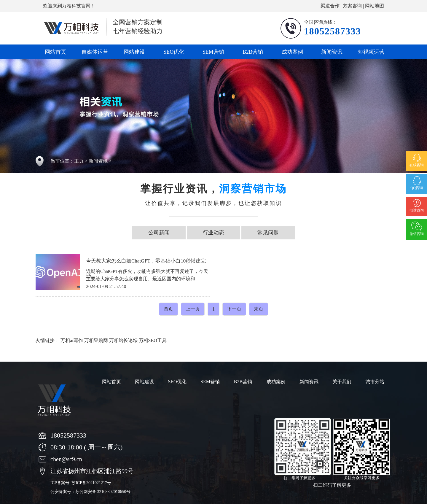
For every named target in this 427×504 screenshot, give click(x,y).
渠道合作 (330, 6)
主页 (79, 161)
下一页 (234, 309)
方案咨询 (352, 6)
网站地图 (375, 6)
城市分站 (375, 382)
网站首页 (55, 52)
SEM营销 (213, 52)
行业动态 (213, 233)
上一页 (193, 309)
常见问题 (268, 233)
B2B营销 (253, 52)
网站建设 (134, 52)
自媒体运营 (95, 52)
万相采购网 (96, 340)
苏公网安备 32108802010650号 (103, 492)
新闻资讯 (332, 52)
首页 (168, 309)
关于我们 (342, 382)
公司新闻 (159, 233)
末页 (259, 309)
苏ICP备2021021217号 (91, 483)
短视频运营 (371, 52)
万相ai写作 (72, 340)
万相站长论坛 (123, 340)
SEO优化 (174, 52)
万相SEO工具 (153, 340)
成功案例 (292, 52)
